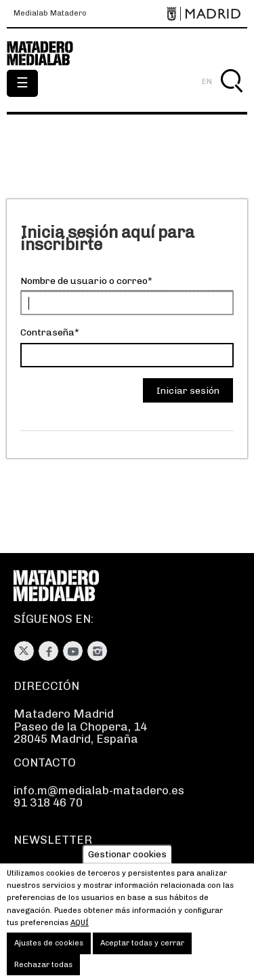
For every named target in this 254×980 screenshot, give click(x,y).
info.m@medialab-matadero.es (99, 790)
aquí (80, 932)
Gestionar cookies (127, 863)
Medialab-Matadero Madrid (47, 54)
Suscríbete (44, 868)
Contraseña (47, 332)
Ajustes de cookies (49, 953)
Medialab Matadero (50, 14)
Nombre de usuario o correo (84, 281)
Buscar (231, 97)
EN (207, 81)
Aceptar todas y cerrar (142, 953)
